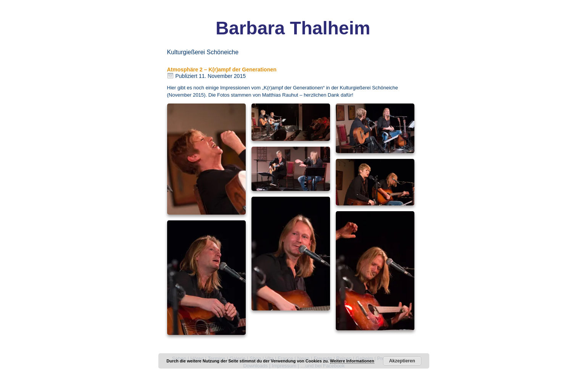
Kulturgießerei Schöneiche (369, 88)
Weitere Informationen (352, 361)
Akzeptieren (402, 361)
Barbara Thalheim (293, 28)
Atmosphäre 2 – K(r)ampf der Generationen (222, 70)
